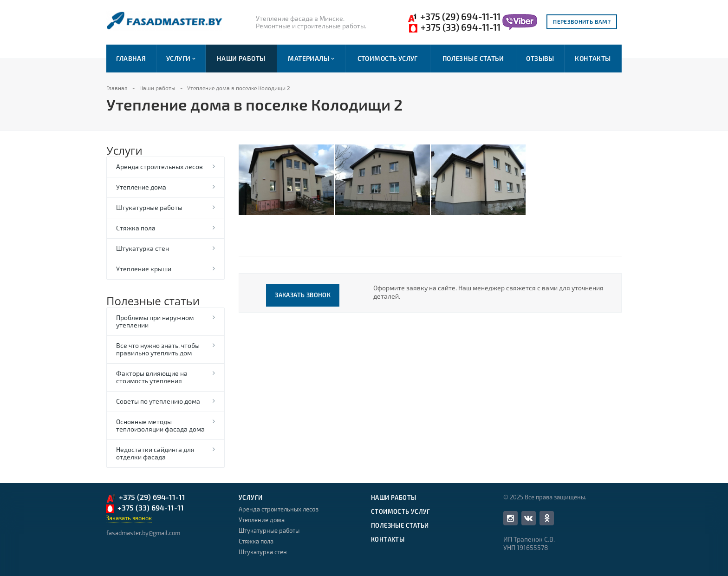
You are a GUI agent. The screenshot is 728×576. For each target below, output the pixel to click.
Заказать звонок (303, 295)
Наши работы (241, 58)
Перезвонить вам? (582, 21)
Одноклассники (547, 518)
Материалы (311, 59)
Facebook (510, 518)
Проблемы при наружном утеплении (155, 321)
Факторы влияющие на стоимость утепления (152, 377)
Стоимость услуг (388, 58)
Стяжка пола (136, 228)
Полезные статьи (473, 58)
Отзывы (540, 58)
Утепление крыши (144, 269)
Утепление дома (141, 187)
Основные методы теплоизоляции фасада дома (160, 425)
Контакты (593, 58)
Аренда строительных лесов (159, 167)
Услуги (181, 59)
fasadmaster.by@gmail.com (143, 533)
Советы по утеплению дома (158, 401)
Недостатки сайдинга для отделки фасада (155, 453)
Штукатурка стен (143, 248)
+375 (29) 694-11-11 (454, 17)
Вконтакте (528, 518)
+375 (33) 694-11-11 (455, 27)
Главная (131, 58)
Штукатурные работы (149, 207)
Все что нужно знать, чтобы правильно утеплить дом (158, 349)
